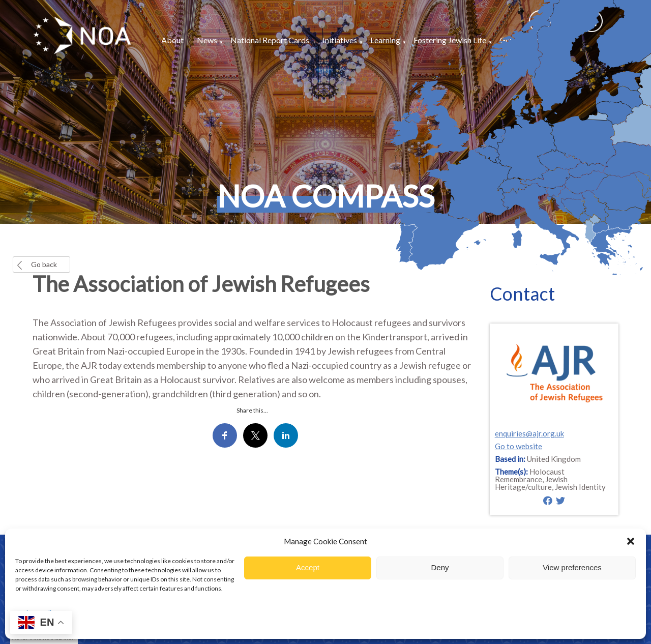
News (207, 40)
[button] (631, 541)
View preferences (572, 567)
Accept (308, 567)
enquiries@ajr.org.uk (529, 433)
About (172, 40)
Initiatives (340, 40)
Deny (440, 567)
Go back (44, 264)
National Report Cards (270, 40)
